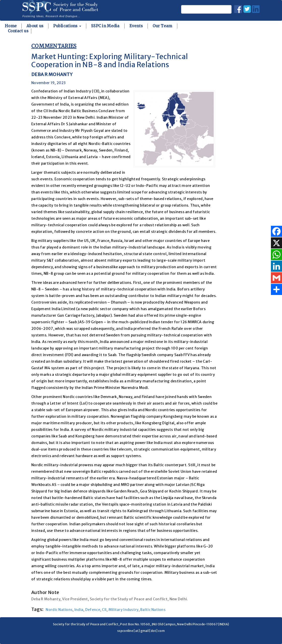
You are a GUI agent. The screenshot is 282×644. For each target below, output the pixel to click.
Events (136, 26)
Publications (67, 26)
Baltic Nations (153, 610)
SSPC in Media (105, 26)
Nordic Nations (59, 610)
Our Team (162, 26)
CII (104, 610)
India (79, 610)
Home (11, 26)
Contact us (18, 31)
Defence (93, 610)
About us (35, 26)
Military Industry (123, 610)
